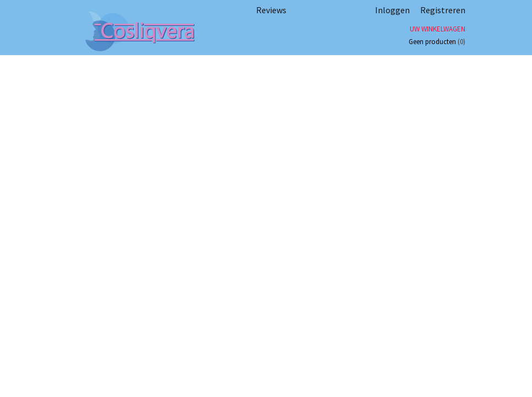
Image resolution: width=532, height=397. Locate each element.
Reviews (271, 10)
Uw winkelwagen (438, 29)
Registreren (443, 10)
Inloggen (392, 10)
